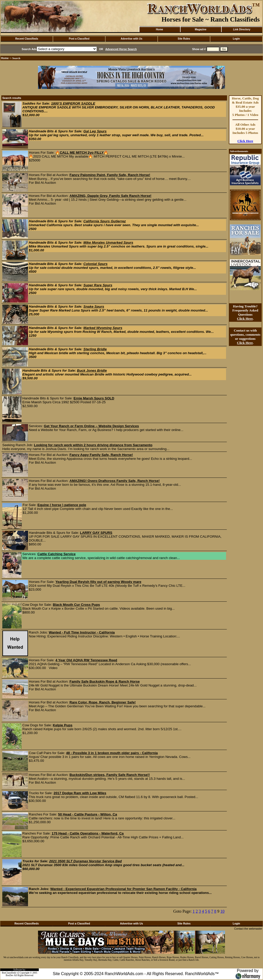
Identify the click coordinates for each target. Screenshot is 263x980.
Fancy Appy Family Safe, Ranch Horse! (101, 455)
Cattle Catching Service (57, 554)
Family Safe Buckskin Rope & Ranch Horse (105, 681)
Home (159, 29)
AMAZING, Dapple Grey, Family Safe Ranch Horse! (111, 196)
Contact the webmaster (248, 929)
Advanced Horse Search (121, 49)
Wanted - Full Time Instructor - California (82, 632)
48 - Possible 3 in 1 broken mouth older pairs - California (112, 753)
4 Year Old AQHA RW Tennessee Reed (86, 660)
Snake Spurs (94, 306)
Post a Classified (79, 39)
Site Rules (184, 39)
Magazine (200, 29)
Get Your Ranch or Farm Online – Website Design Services (91, 426)
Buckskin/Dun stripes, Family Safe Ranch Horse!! (110, 775)
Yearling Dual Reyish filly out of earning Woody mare (98, 582)
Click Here (245, 141)
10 (222, 911)
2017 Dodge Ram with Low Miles (80, 793)
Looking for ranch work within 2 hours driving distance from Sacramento (93, 445)
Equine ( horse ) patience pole (62, 505)
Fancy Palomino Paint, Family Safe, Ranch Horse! (110, 175)
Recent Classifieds (27, 39)
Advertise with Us (131, 39)
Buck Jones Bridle (92, 370)
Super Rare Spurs (98, 285)
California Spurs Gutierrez (105, 221)
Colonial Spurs (96, 264)
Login (236, 39)
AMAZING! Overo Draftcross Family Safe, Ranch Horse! (115, 481)
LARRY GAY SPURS (96, 533)
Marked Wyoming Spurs (103, 328)
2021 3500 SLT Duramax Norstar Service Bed (85, 861)
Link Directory (242, 29)
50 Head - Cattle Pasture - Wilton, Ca (87, 814)
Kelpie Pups (63, 725)
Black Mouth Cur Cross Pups (77, 605)
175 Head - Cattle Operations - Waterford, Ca (88, 833)
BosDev (10, 975)
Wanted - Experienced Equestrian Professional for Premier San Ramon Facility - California (124, 889)
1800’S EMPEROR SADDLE (73, 103)
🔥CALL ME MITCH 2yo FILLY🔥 (82, 153)
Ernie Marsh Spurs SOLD (94, 398)
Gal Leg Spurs (95, 131)
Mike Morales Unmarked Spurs (108, 242)
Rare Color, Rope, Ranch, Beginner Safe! (103, 702)
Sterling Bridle (95, 349)
